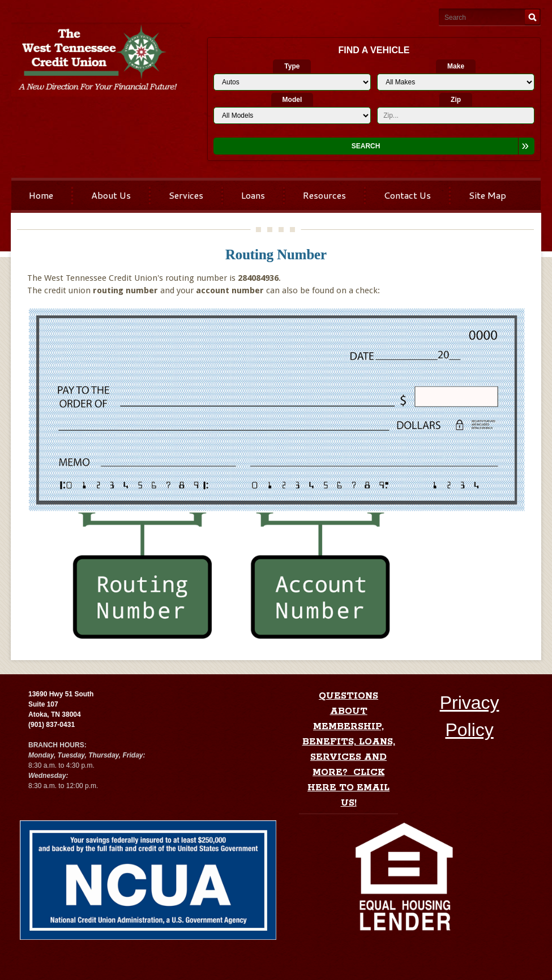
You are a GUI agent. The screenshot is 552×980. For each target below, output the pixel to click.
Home (41, 195)
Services (186, 195)
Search (366, 146)
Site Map (487, 195)
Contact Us (407, 195)
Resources (324, 195)
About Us (111, 195)
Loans (253, 195)
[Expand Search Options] (526, 146)
